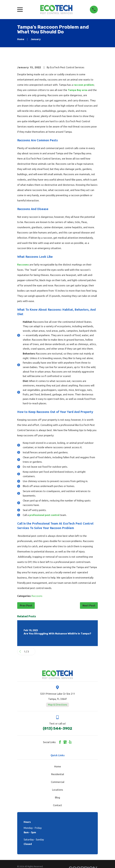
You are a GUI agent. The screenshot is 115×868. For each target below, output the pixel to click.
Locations (58, 790)
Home (58, 766)
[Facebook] (60, 742)
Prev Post (26, 605)
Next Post (89, 605)
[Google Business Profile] (65, 742)
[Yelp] (70, 742)
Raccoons (23, 265)
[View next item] (32, 651)
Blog (57, 797)
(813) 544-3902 (57, 728)
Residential (58, 774)
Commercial (58, 782)
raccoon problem (84, 85)
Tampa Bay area (78, 90)
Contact (57, 805)
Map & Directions (58, 705)
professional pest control (45, 515)
